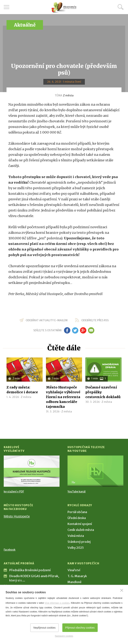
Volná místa (76, 536)
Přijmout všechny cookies (80, 628)
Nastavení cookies (64, 636)
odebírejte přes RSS (95, 320)
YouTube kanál (77, 492)
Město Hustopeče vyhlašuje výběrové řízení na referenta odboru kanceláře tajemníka (63, 397)
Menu (7, 7)
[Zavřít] (122, 590)
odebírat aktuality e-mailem (47, 320)
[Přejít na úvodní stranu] (64, 8)
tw (75, 330)
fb (67, 330)
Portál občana (77, 512)
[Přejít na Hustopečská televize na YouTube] (95, 471)
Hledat (121, 7)
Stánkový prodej (79, 542)
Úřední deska (77, 518)
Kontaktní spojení (80, 524)
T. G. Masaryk (77, 576)
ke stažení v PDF (14, 492)
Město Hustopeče (17, 516)
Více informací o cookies (57, 603)
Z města (68, 95)
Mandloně (75, 582)
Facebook (10, 550)
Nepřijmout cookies (44, 628)
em (91, 330)
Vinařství (74, 570)
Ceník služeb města (81, 530)
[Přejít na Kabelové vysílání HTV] (32, 471)
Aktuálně (25, 25)
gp (83, 330)
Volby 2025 (76, 548)
